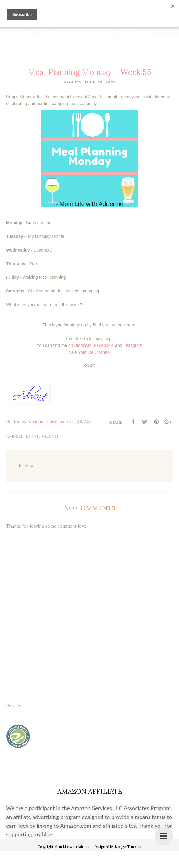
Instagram (133, 362)
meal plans (42, 453)
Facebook (103, 362)
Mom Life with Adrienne (73, 863)
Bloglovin (83, 362)
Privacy (13, 722)
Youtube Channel (94, 369)
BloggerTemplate (128, 863)
